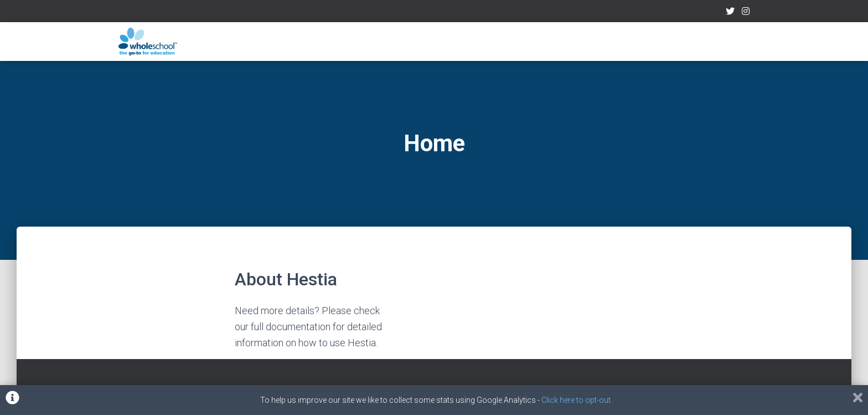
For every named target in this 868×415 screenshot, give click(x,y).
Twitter (730, 13)
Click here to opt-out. (577, 400)
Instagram (746, 13)
